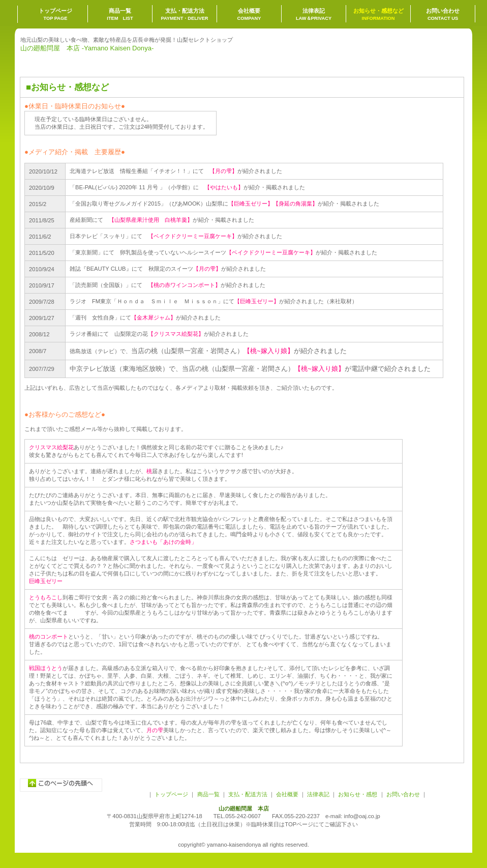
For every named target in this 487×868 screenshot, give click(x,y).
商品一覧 (208, 794)
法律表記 (318, 794)
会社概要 (287, 794)
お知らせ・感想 (358, 794)
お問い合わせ (402, 794)
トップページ (171, 794)
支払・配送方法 (248, 794)
